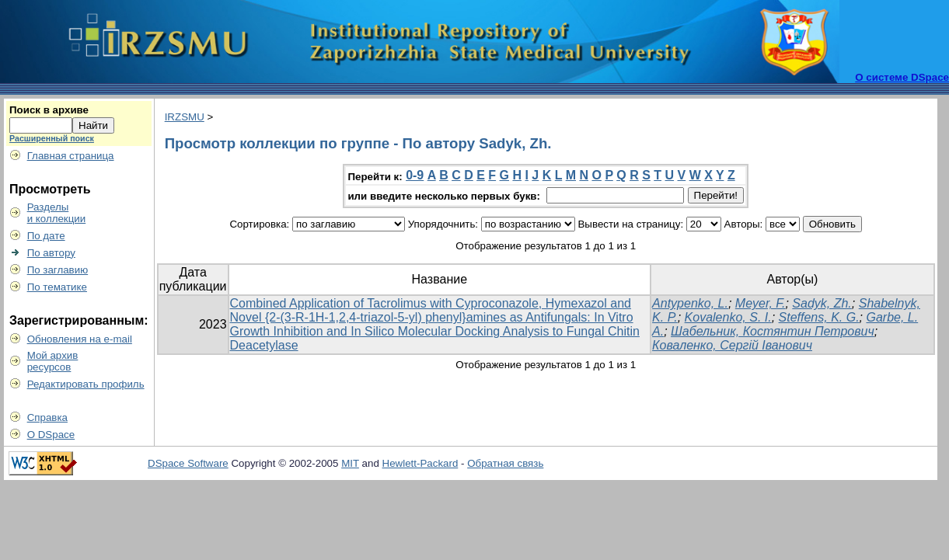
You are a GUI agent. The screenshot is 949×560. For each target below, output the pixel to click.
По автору (51, 253)
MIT (350, 463)
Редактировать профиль (86, 384)
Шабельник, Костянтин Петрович (773, 331)
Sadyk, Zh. (822, 303)
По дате (46, 236)
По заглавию (58, 270)
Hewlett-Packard (420, 463)
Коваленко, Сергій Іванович (732, 345)
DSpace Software (188, 463)
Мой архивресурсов (53, 361)
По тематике (57, 287)
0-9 (415, 175)
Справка (47, 417)
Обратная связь (505, 463)
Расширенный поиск (52, 138)
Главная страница (71, 156)
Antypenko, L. (690, 303)
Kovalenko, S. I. (728, 317)
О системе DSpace (902, 77)
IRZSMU (185, 117)
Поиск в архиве (49, 110)
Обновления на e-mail (80, 339)
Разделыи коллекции (57, 213)
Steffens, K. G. (819, 317)
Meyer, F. (761, 303)
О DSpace (51, 435)
